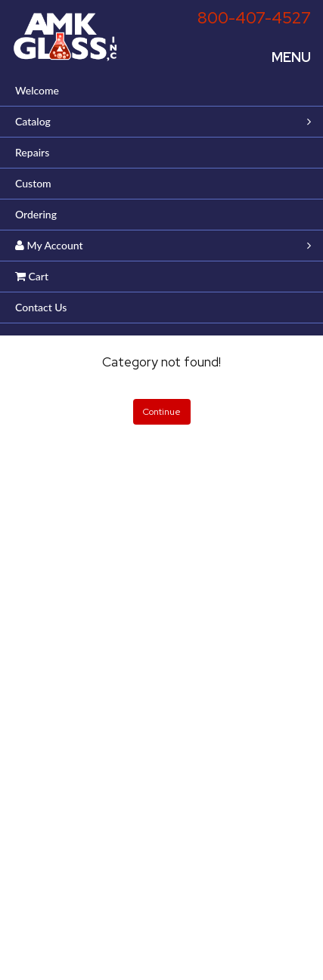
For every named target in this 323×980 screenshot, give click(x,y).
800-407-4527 (254, 18)
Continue (162, 412)
